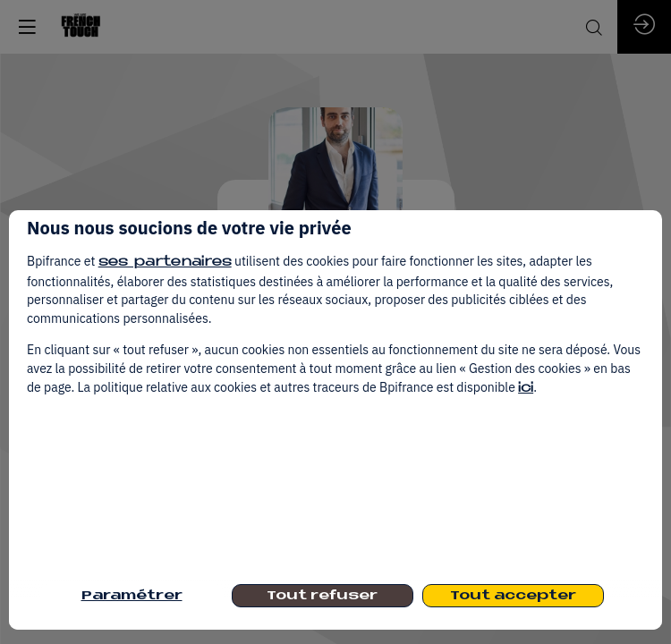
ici (526, 389)
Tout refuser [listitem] (322, 596)
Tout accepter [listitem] (513, 596)
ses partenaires (165, 263)
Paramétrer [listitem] (132, 596)
